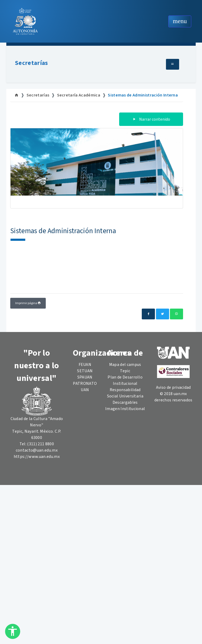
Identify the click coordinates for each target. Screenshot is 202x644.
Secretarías (32, 63)
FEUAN (85, 365)
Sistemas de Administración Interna (143, 95)
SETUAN (85, 371)
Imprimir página (28, 303)
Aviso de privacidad (173, 387)
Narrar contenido (151, 119)
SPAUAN (85, 377)
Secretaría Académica (79, 95)
